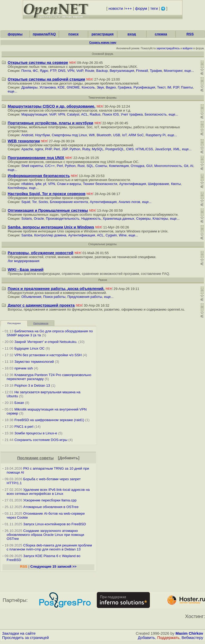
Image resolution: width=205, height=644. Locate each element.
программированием (83, 162)
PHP (48, 149)
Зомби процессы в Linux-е (36, 433)
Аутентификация (132, 184)
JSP (65, 149)
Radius (95, 114)
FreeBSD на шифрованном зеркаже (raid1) (49, 420)
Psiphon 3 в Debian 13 (32, 385)
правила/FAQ (44, 34)
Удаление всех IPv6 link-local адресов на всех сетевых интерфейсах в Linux (48, 492)
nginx (39, 149)
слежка (161, 34)
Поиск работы (54, 297)
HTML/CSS (144, 149)
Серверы (143, 219)
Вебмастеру (192, 638)
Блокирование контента (69, 202)
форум (141, 8)
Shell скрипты (32, 166)
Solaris (27, 219)
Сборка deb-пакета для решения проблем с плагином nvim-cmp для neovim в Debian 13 (49, 547)
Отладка (138, 166)
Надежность (91, 219)
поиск (73, 34)
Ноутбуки (43, 135)
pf (45, 184)
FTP (53, 71)
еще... (189, 71)
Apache (27, 149)
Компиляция (119, 166)
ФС (35, 71)
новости (116, 8)
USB (117, 135)
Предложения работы (85, 297)
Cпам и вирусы (69, 184)
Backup (102, 71)
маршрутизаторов (83, 110)
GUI (149, 166)
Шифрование (159, 184)
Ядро (44, 71)
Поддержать (168, 638)
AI (191, 166)
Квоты (176, 184)
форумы (15, 34)
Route (90, 71)
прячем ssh (24, 368)
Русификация (144, 87)
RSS (190, 34)
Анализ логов (129, 202)
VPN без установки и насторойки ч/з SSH (48, 355)
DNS (62, 71)
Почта (26, 71)
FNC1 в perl (24, 427)
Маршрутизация (34, 114)
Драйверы (30, 87)
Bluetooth (104, 135)
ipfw (38, 184)
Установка (48, 87)
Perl (57, 149)
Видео (111, 87)
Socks (43, 202)
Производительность (63, 219)
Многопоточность (168, 166)
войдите (188, 48)
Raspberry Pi (156, 135)
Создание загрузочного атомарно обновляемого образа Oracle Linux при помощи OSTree (45, 535)
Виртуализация (122, 71)
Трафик (156, 71)
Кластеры (160, 219)
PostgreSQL (115, 149)
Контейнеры (17, 188)
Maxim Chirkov (189, 633)
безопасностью (58, 180)
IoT (124, 135)
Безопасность (156, 114)
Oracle (39, 219)
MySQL (98, 149)
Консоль (88, 87)
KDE (61, 87)
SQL (90, 166)
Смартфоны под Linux (69, 135)
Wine (123, 235)
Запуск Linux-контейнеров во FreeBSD (55, 524)
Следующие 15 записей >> (53, 566)
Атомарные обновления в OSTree (51, 507)
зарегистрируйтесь (168, 48)
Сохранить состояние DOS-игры (41, 440)
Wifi (92, 135)
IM (169, 87)
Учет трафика (132, 114)
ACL (84, 114)
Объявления (31, 297)
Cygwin (111, 235)
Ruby (86, 149)
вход (132, 34)
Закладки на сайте (19, 633)
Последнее (14, 323)
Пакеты (187, 87)
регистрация (102, 34)
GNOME (73, 87)
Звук (100, 87)
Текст (161, 87)
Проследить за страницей (25, 638)
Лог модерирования (23, 261)
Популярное (41, 323)
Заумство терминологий (34, 362)
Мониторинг (173, 71)
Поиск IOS (111, 114)
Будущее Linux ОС (29, 348)
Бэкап (19, 403)
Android (27, 135)
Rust (81, 166)
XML (176, 149)
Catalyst (73, 114)
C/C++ (50, 166)
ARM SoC (136, 135)
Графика (125, 87)
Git (186, 166)
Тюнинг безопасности (100, 184)
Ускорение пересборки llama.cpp (50, 500)
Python (75, 149)
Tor (34, 202)
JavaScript (163, 149)
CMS (130, 149)
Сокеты (101, 166)
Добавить (69, 458)
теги (154, 8)
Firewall (142, 71)
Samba (27, 235)
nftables (28, 184)
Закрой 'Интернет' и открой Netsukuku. (46, 342)
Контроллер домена (50, 235)
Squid (26, 202)
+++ (129, 8)
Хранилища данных (118, 219)
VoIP (80, 71)
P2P (176, 87)
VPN (71, 71)
